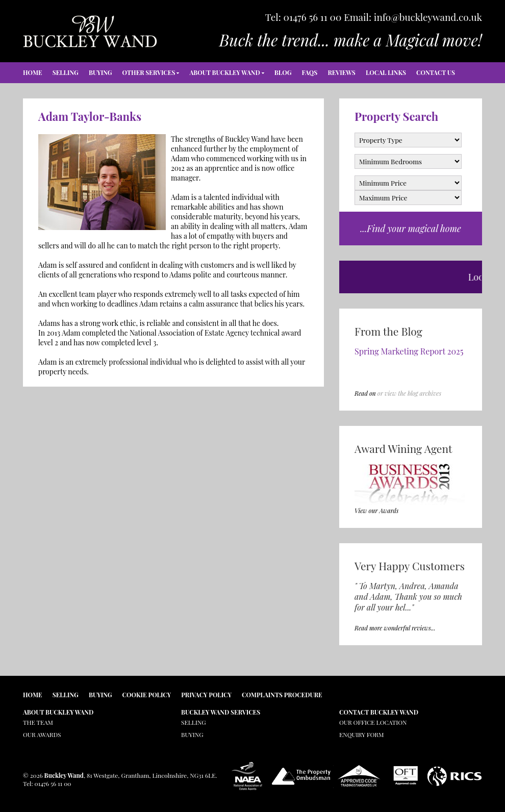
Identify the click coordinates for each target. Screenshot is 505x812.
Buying (100, 72)
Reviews (341, 72)
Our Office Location (373, 722)
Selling (66, 72)
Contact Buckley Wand (379, 712)
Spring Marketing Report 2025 (409, 351)
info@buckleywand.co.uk (428, 17)
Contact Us (436, 72)
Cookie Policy (147, 695)
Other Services (149, 72)
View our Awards (376, 511)
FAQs (310, 72)
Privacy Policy (206, 695)
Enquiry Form (361, 734)
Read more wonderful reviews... (395, 628)
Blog (283, 72)
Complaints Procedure (282, 695)
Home (33, 72)
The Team (38, 722)
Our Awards (42, 734)
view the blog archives (413, 393)
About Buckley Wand (224, 72)
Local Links (386, 72)
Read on (365, 393)
